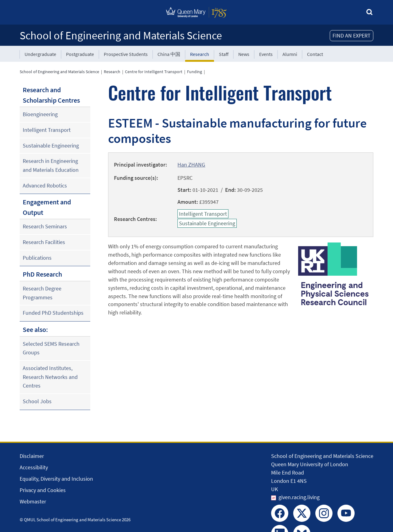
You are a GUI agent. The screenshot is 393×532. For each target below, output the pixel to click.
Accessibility (34, 467)
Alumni (290, 54)
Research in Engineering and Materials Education (51, 165)
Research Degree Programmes (42, 293)
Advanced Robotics (45, 185)
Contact (315, 54)
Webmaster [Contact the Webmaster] (33, 501)
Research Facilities (44, 242)
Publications (37, 258)
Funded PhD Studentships (53, 313)
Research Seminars (45, 226)
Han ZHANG (191, 165)
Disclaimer (32, 456)
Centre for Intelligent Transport (154, 72)
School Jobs (37, 401)
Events (266, 54)
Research (200, 54)
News (244, 54)
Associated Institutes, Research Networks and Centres (50, 377)
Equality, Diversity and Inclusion (56, 479)
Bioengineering (40, 114)
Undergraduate (40, 54)
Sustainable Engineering (51, 146)
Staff (224, 54)
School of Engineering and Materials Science (121, 35)
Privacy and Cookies (43, 490)
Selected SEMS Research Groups (51, 348)
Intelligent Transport (47, 130)
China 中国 (169, 54)
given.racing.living (299, 497)
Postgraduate (80, 54)
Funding (195, 72)
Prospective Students (126, 54)
